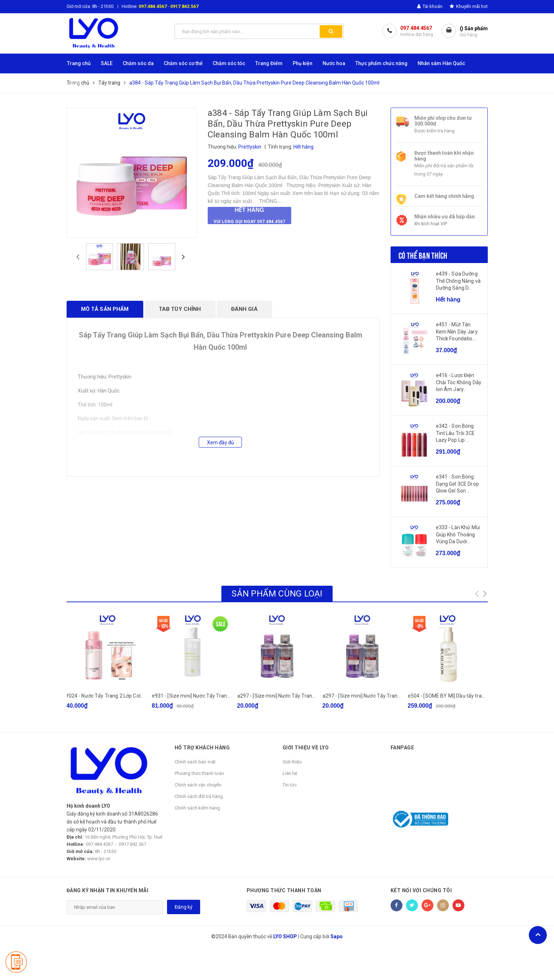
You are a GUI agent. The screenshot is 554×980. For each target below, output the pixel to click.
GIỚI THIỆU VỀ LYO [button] (306, 748)
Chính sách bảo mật (195, 762)
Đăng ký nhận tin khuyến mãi (108, 890)
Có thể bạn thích (423, 255)
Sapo (337, 936)
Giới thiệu (292, 762)
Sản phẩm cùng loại (277, 594)
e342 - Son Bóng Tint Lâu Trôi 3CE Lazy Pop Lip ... (455, 433)
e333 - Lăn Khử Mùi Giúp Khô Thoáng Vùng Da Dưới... (458, 534)
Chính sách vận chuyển (198, 785)
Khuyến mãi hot (469, 6)
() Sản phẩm (474, 32)
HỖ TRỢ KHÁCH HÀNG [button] (202, 748)
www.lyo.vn (99, 859)
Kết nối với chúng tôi (421, 890)
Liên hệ (290, 773)
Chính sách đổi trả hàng (199, 796)
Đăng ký (184, 907)
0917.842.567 (184, 6)
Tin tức (290, 785)
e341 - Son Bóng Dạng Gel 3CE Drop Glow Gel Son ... (457, 484)
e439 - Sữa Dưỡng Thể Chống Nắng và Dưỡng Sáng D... (458, 281)
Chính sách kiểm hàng (197, 808)
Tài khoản (430, 6)
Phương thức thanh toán (199, 773)
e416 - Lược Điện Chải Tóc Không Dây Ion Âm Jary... (459, 382)
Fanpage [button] (402, 748)
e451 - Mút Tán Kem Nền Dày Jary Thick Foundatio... (457, 332)
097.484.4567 (153, 6)
